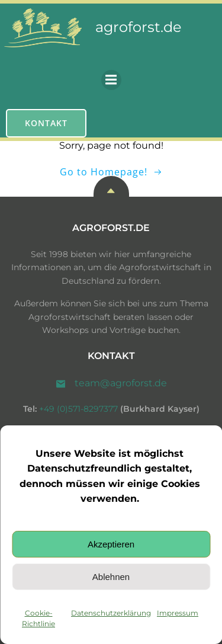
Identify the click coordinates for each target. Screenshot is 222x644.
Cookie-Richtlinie (38, 618)
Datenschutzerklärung (111, 613)
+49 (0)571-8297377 (78, 409)
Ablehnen (111, 577)
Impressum (178, 613)
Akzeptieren (111, 544)
